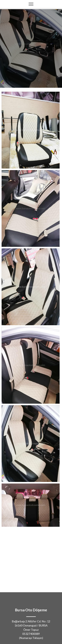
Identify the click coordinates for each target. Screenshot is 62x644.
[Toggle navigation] (31, 4)
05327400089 (31, 634)
